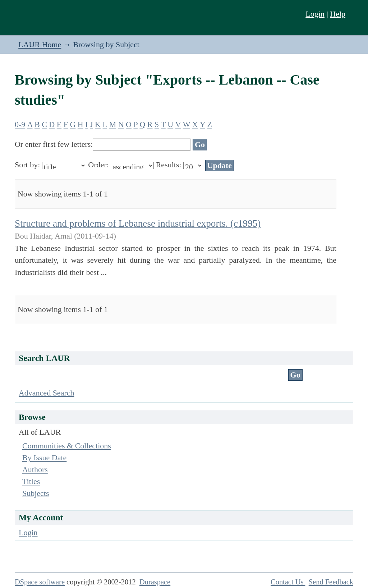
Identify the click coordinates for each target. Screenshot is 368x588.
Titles (31, 481)
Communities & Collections (67, 446)
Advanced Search (47, 393)
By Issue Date (44, 458)
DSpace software (40, 582)
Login (315, 14)
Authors (35, 469)
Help (338, 14)
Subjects (36, 493)
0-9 (20, 124)
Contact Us (288, 582)
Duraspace (155, 582)
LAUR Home (40, 44)
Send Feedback (331, 582)
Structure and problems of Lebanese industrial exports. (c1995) (138, 223)
